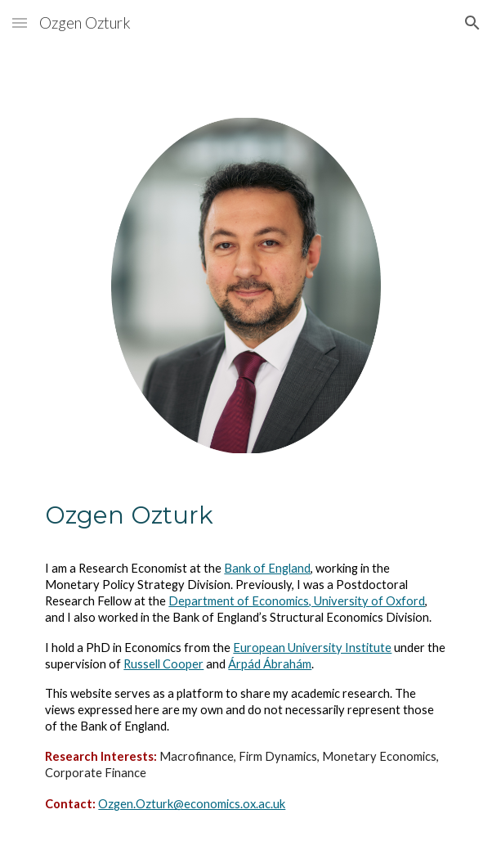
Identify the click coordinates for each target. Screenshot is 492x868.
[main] (246, 670)
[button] (20, 22)
